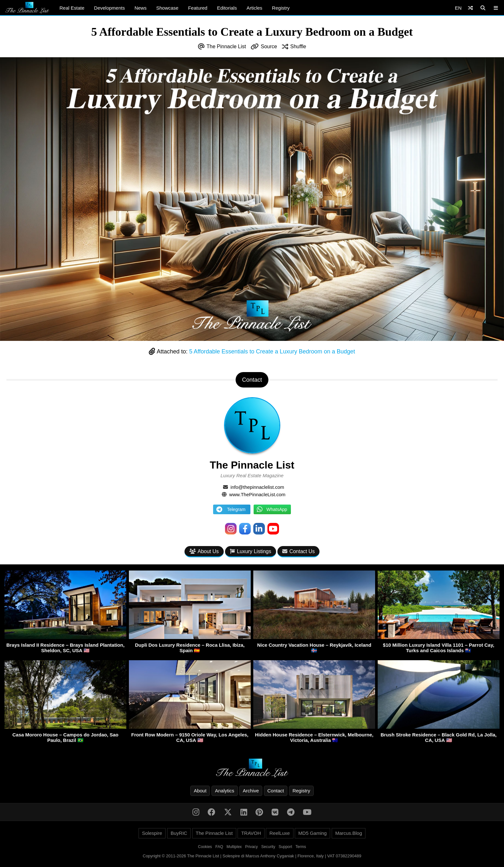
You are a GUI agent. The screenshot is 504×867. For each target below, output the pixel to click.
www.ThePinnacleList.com (257, 494)
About (200, 791)
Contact (276, 791)
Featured (198, 8)
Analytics (225, 791)
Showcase (167, 8)
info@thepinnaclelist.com (257, 487)
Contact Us (298, 551)
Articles (254, 8)
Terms (301, 847)
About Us (204, 551)
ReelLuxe (279, 833)
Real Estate (72, 8)
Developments (110, 8)
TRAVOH (251, 833)
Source (269, 46)
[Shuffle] (470, 8)
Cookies (205, 847)
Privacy (252, 847)
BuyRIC (179, 833)
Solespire (152, 833)
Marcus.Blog (349, 833)
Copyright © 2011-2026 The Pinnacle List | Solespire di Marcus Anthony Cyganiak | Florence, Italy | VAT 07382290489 (252, 856)
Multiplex (234, 847)
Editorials (227, 8)
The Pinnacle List (226, 46)
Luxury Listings (251, 551)
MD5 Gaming (312, 833)
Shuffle (298, 46)
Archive (251, 791)
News (140, 8)
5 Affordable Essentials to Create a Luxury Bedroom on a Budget (272, 351)
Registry (281, 8)
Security (268, 847)
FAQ (219, 847)
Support (285, 847)
